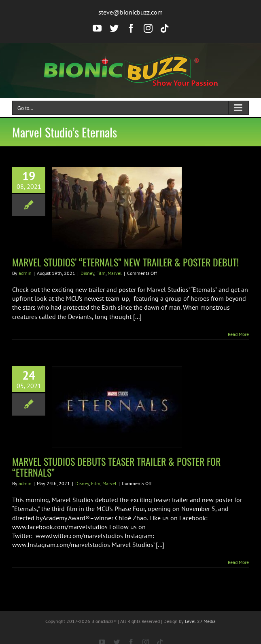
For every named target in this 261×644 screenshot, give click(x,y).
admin (25, 273)
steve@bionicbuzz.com (130, 12)
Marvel (115, 273)
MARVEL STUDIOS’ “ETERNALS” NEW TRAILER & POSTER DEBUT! (125, 262)
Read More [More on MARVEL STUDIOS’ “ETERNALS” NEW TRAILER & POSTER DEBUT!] (238, 334)
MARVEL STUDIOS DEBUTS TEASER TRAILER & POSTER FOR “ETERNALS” (116, 467)
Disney (87, 273)
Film (101, 273)
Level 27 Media (200, 621)
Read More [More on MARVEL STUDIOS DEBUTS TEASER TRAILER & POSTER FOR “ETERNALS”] (238, 562)
